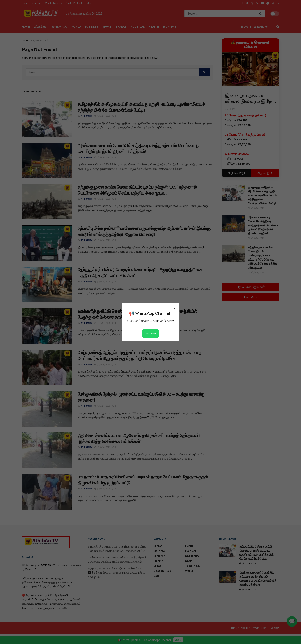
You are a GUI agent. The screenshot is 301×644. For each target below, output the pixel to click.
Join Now (150, 333)
